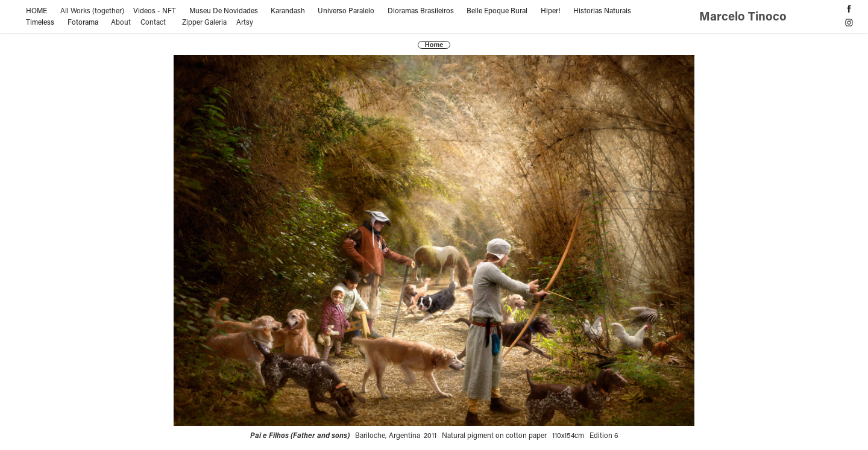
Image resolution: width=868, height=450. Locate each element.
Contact (153, 22)
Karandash (288, 10)
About (121, 22)
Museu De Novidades (224, 10)
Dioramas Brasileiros (421, 10)
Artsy (245, 22)
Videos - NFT (155, 10)
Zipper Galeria (204, 22)
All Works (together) (92, 10)
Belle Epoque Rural (497, 10)
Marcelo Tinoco (744, 16)
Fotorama (83, 22)
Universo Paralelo (346, 10)
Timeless (40, 22)
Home (434, 45)
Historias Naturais (602, 10)
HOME (36, 10)
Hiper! (551, 10)
